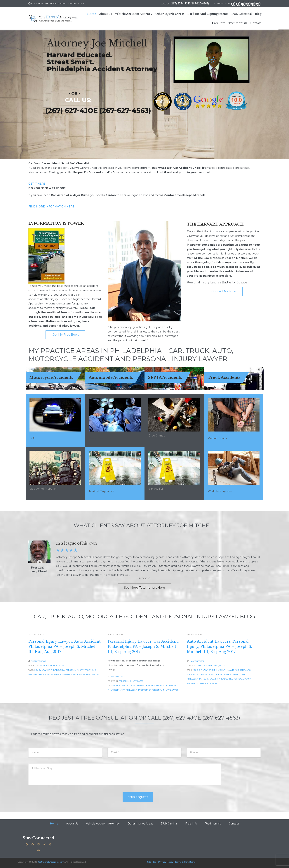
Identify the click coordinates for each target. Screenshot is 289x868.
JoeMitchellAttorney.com (51, 862)
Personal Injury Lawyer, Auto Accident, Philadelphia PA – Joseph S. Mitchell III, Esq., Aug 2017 (65, 647)
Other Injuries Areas (140, 824)
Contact (234, 824)
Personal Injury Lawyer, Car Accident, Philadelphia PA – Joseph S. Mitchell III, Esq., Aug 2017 (143, 647)
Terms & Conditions (185, 862)
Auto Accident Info (208, 666)
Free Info (191, 824)
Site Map (152, 862)
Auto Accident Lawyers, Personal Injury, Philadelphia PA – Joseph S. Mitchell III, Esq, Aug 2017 (219, 647)
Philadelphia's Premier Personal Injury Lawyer (73, 674)
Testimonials (213, 824)
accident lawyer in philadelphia (210, 670)
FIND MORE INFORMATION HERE (51, 207)
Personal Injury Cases (52, 666)
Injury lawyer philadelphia (49, 670)
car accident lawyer (219, 674)
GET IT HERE (37, 184)
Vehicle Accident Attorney (103, 824)
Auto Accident (237, 670)
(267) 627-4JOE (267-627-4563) (98, 110)
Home (54, 824)
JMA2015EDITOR (39, 661)
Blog (222, 666)
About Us (72, 824)
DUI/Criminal (169, 824)
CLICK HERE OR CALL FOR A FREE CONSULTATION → (56, 4)
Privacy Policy (166, 862)
